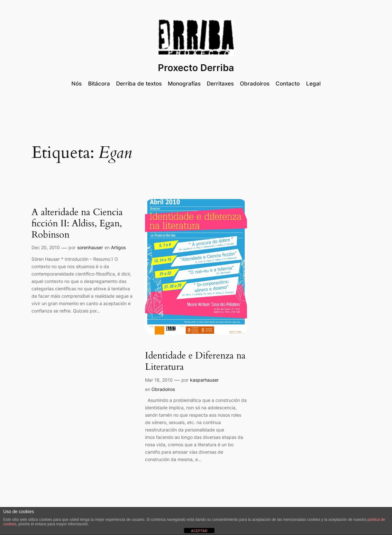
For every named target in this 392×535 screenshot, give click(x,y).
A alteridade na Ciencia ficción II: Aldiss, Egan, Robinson (77, 224)
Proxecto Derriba (196, 68)
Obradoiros (163, 389)
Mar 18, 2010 (159, 380)
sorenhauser (90, 247)
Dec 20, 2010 (46, 247)
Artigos (118, 247)
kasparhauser (204, 380)
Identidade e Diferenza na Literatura (195, 361)
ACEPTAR (199, 531)
